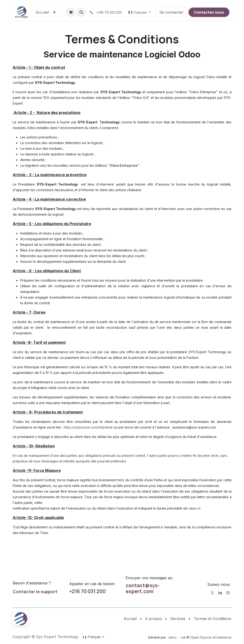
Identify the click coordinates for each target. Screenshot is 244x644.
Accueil (130, 619)
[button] (81, 12)
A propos (153, 619)
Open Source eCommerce (211, 637)
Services (178, 619)
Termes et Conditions (212, 619)
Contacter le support (35, 591)
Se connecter (171, 12)
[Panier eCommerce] (71, 12)
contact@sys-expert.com (143, 588)
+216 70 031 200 (87, 591)
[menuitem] (42, 12)
